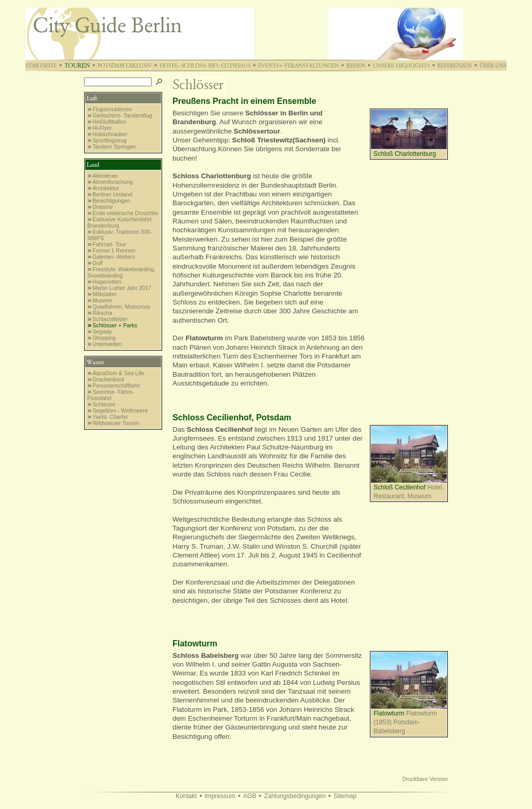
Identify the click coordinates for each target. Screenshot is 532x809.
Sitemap (345, 796)
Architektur (106, 188)
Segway (102, 331)
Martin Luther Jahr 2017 (122, 288)
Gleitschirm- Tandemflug (122, 115)
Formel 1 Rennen (114, 250)
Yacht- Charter (110, 417)
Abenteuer (105, 176)
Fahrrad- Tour (109, 244)
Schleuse (104, 404)
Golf (98, 263)
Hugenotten (107, 282)
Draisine (103, 207)
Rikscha (102, 313)
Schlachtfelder (110, 319)
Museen (102, 300)
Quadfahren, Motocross (121, 307)
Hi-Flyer (102, 128)
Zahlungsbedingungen (295, 796)
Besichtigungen (111, 201)
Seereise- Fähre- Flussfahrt (111, 395)
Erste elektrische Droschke (125, 213)
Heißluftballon (109, 122)
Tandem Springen (114, 147)
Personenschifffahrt (116, 386)
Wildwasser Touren (116, 423)
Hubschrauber (110, 134)
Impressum (220, 796)
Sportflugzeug (110, 140)
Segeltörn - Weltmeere (120, 410)
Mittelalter (104, 294)
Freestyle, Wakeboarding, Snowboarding (121, 272)
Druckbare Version (425, 779)
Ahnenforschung (113, 182)
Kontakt (186, 796)
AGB (250, 796)
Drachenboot (108, 379)
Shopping (104, 338)
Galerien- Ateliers (114, 257)
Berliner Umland (112, 194)
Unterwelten (107, 344)
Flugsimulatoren (112, 109)
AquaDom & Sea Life (118, 373)
